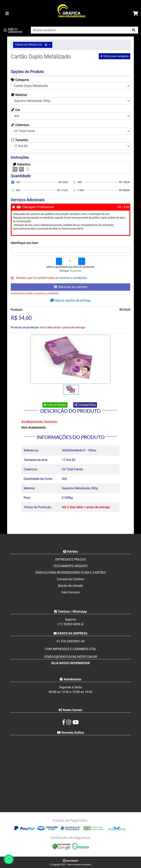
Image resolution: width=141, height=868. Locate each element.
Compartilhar (85, 405)
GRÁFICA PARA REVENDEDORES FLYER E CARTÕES (70, 573)
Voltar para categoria (114, 56)
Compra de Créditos (70, 579)
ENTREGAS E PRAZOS (70, 559)
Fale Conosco (70, 592)
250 (18, 190)
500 (80, 182)
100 (18, 182)
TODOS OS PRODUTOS (32, 45)
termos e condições (73, 278)
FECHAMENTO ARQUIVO (70, 566)
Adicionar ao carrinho (70, 287)
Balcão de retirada (70, 586)
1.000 (81, 190)
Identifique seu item (25, 243)
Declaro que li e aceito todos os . (52, 278)
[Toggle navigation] (7, 14)
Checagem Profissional (38, 207)
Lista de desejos (55, 405)
